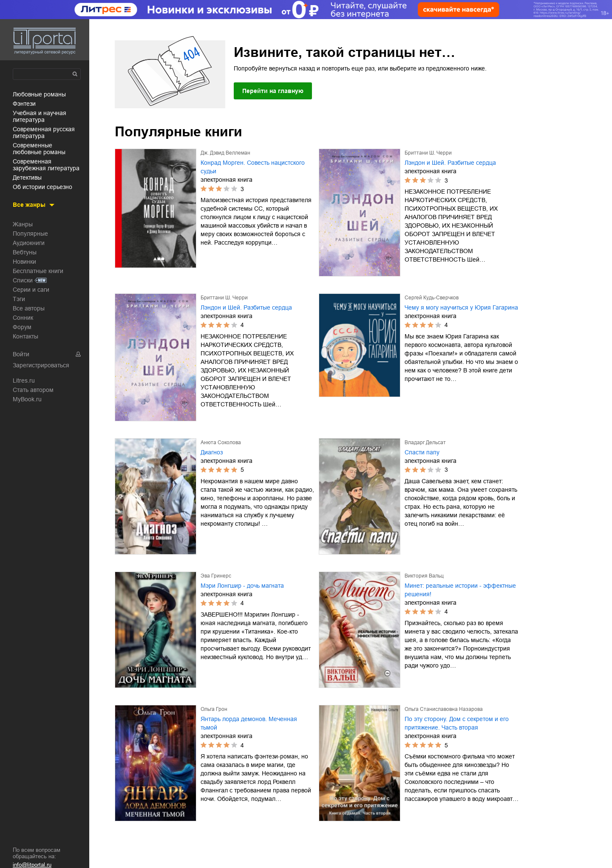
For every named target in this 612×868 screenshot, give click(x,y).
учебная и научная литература (40, 116)
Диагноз (212, 452)
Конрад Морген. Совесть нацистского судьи (253, 167)
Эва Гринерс (216, 576)
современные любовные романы (39, 149)
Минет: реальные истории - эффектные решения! (460, 590)
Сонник (23, 318)
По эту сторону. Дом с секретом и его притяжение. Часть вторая (457, 723)
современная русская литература (44, 132)
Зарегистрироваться (41, 365)
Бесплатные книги (38, 271)
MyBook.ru (27, 399)
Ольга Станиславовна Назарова (444, 709)
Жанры (23, 224)
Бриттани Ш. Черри (428, 153)
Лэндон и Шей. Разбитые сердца (450, 163)
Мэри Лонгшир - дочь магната (242, 586)
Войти (21, 354)
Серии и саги (31, 290)
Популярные (30, 234)
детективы (27, 178)
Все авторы (29, 308)
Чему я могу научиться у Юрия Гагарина (461, 307)
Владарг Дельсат (425, 442)
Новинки (24, 262)
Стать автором (33, 390)
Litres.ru (24, 380)
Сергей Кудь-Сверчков (432, 298)
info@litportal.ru (32, 865)
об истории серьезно (42, 187)
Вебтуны (25, 252)
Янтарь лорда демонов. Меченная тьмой (249, 723)
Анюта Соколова (221, 442)
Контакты (25, 336)
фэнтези (24, 104)
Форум (22, 327)
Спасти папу (422, 452)
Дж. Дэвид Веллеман (225, 153)
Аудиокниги (29, 243)
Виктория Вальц (424, 576)
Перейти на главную (273, 91)
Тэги (19, 299)
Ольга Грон (214, 709)
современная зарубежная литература (46, 165)
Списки (23, 280)
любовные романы (39, 94)
